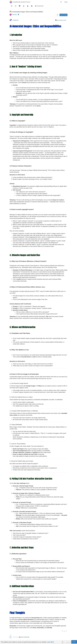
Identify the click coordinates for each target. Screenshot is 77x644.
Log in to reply (63, 15)
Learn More (50, 642)
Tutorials (14, 15)
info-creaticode (24, 637)
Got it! (74, 642)
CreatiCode (16, 20)
